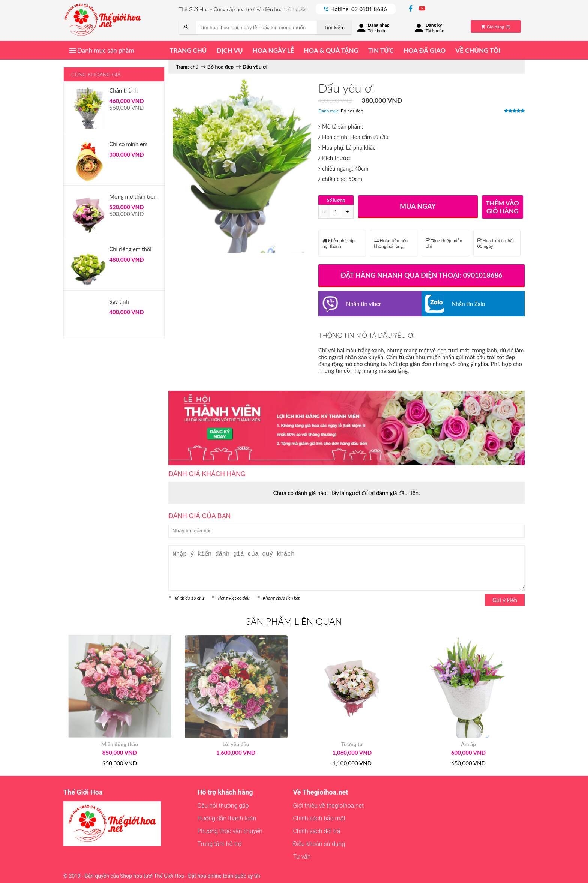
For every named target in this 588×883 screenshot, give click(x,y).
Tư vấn (302, 857)
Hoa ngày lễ (274, 50)
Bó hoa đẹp (352, 111)
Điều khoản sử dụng (319, 844)
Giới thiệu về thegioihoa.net (328, 806)
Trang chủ (188, 50)
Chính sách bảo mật (319, 818)
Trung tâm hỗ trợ (220, 844)
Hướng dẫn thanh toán (227, 818)
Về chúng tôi (478, 50)
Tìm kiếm (334, 28)
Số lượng (336, 200)
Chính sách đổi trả (316, 831)
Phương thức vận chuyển (230, 831)
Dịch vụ (229, 50)
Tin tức (381, 50)
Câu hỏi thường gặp (223, 806)
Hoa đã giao (424, 50)
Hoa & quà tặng (331, 50)
